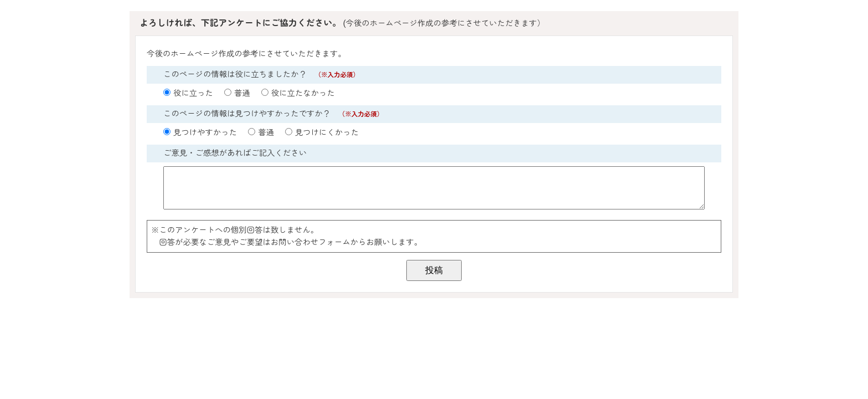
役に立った (193, 93)
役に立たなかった (303, 93)
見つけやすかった (205, 133)
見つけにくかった (327, 133)
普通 (242, 93)
